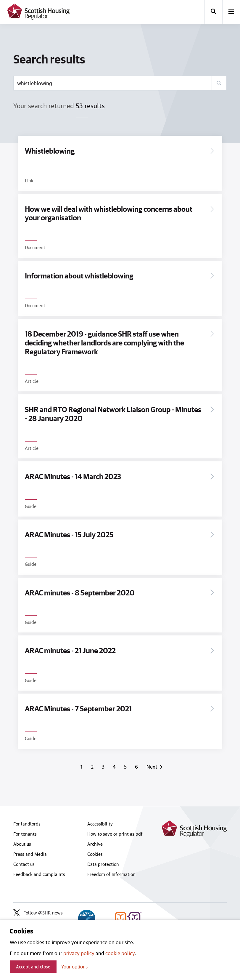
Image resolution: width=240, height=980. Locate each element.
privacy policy (79, 953)
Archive (95, 844)
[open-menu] (231, 12)
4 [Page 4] (115, 767)
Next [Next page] (153, 767)
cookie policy (120, 953)
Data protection (103, 864)
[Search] (219, 83)
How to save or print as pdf (115, 834)
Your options (74, 967)
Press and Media (30, 854)
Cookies (95, 854)
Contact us (24, 864)
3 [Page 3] (104, 767)
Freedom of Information (111, 874)
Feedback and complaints (39, 874)
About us (22, 844)
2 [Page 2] (93, 767)
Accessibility (100, 824)
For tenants (25, 834)
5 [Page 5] (126, 767)
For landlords (27, 824)
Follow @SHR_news (38, 913)
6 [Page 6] (137, 767)
